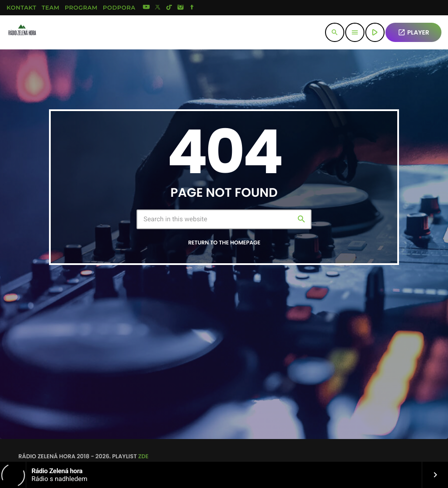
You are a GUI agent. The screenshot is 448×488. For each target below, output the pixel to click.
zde (143, 456)
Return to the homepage (224, 243)
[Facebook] (192, 8)
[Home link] (22, 32)
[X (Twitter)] (158, 8)
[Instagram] (181, 8)
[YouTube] (146, 8)
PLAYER (413, 32)
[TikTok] (169, 8)
